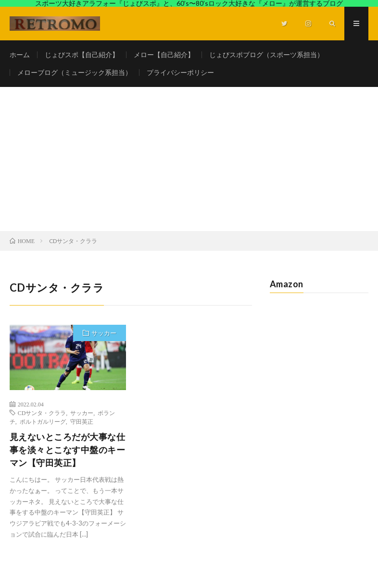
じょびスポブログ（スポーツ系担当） (266, 55)
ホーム (20, 55)
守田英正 (82, 421)
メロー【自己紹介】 (164, 55)
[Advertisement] (189, 159)
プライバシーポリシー (180, 72)
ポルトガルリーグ (43, 421)
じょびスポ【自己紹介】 (82, 55)
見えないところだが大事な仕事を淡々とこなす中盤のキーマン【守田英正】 (68, 450)
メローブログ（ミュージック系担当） (75, 72)
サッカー (104, 333)
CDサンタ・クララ (42, 413)
